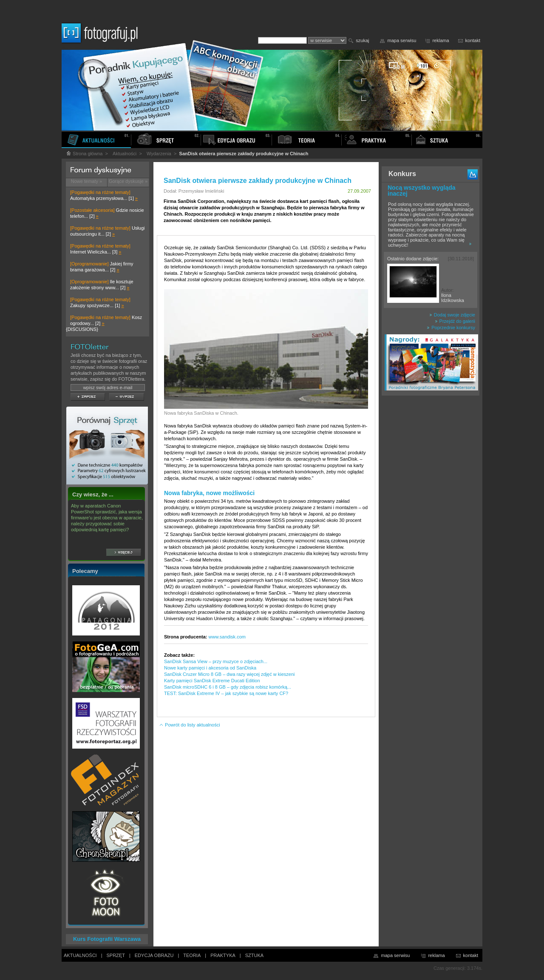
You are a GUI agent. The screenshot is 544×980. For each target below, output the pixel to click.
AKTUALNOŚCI (80, 955)
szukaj (362, 40)
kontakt (473, 40)
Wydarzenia (159, 154)
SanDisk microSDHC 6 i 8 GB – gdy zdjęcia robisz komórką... (228, 687)
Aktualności (125, 154)
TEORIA (192, 955)
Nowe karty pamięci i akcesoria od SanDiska (210, 668)
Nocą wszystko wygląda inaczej (422, 191)
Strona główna (84, 154)
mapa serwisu (402, 40)
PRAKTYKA (223, 955)
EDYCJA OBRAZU (154, 955)
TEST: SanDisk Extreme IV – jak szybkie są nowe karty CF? (226, 693)
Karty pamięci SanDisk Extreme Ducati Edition (212, 681)
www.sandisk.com (227, 637)
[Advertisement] (431, 533)
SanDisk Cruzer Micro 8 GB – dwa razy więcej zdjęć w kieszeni (229, 674)
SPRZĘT (116, 955)
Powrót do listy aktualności (190, 725)
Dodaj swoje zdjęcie (452, 315)
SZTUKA (254, 955)
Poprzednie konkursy (451, 328)
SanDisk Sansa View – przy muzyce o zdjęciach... (216, 661)
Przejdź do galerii (455, 321)
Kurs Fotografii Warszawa (107, 939)
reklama (441, 40)
